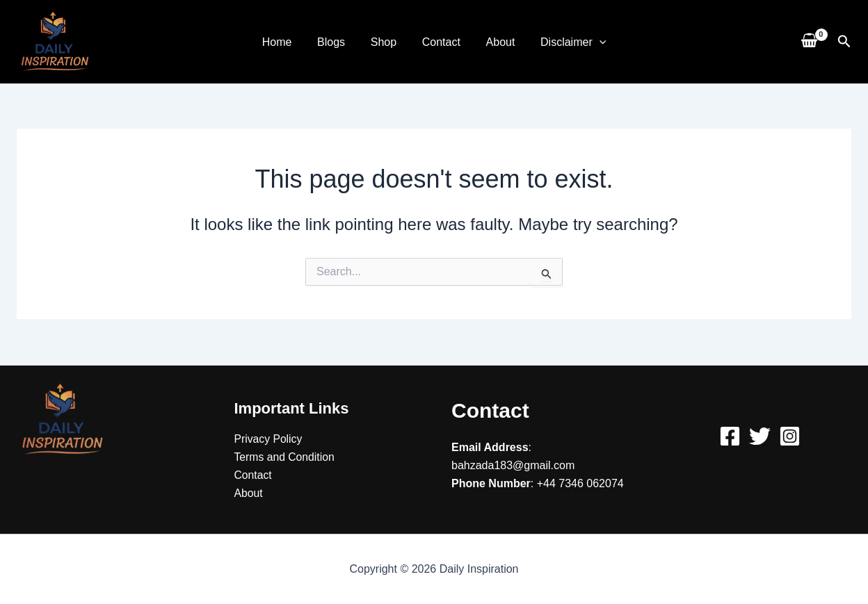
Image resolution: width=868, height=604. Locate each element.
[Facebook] (730, 435)
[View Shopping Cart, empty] (809, 42)
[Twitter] (760, 435)
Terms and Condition (286, 456)
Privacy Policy (269, 438)
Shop (385, 42)
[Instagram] (790, 435)
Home (285, 42)
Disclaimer (565, 42)
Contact (439, 42)
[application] (591, 42)
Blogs (336, 42)
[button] (844, 42)
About (496, 42)
